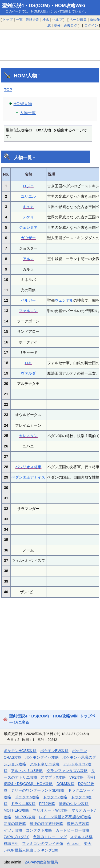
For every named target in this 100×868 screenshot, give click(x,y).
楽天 (88, 844)
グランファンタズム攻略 (67, 771)
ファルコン (28, 311)
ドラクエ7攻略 (55, 797)
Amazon (74, 844)
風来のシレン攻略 (74, 804)
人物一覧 (28, 113)
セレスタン (28, 436)
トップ (8, 20)
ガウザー (28, 238)
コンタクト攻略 (39, 830)
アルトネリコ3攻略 (27, 771)
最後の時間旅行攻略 (46, 824)
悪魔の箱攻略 (15, 824)
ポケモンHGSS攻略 (20, 751)
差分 (57, 25)
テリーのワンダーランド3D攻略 (38, 790)
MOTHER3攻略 (17, 810)
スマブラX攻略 (53, 777)
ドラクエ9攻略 (23, 804)
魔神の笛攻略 (78, 824)
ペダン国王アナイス (28, 477)
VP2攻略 (77, 777)
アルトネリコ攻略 (45, 764)
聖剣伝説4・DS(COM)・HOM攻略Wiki (44, 6)
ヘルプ (57, 20)
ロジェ (28, 186)
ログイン (91, 25)
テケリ (28, 217)
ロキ (28, 363)
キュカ (28, 207)
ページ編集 (78, 20)
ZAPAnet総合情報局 (41, 862)
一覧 (19, 20)
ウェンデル (64, 300)
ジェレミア (28, 227)
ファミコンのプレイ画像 (43, 844)
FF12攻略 (47, 804)
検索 (46, 20)
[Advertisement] (50, 45)
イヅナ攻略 (13, 830)
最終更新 (33, 20)
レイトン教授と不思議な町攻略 (65, 817)
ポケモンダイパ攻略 (42, 757)
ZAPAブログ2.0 (17, 837)
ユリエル (28, 196)
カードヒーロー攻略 (73, 830)
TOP (8, 90)
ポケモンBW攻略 (54, 751)
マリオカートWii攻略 (50, 810)
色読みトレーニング (50, 837)
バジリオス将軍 (28, 467)
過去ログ (70, 25)
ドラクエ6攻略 (27, 797)
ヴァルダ (28, 373)
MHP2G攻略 (25, 817)
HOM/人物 (25, 76)
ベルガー (28, 300)
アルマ (28, 259)
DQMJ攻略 (65, 784)
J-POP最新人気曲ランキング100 (31, 850)
